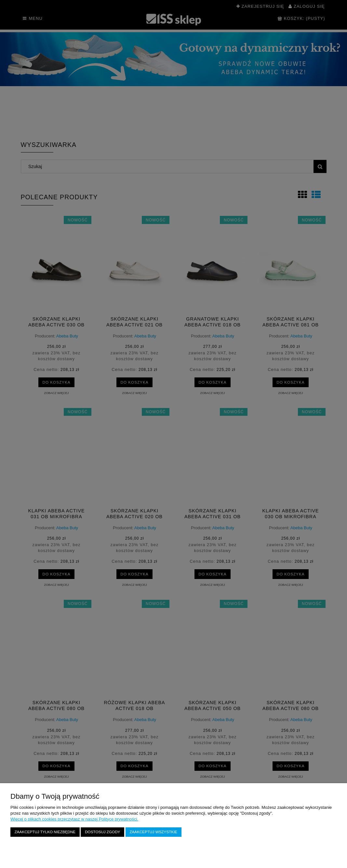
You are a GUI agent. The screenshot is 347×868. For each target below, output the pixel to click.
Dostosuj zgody (102, 832)
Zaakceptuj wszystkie (153, 832)
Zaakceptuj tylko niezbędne (45, 832)
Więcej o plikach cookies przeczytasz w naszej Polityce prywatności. (74, 819)
